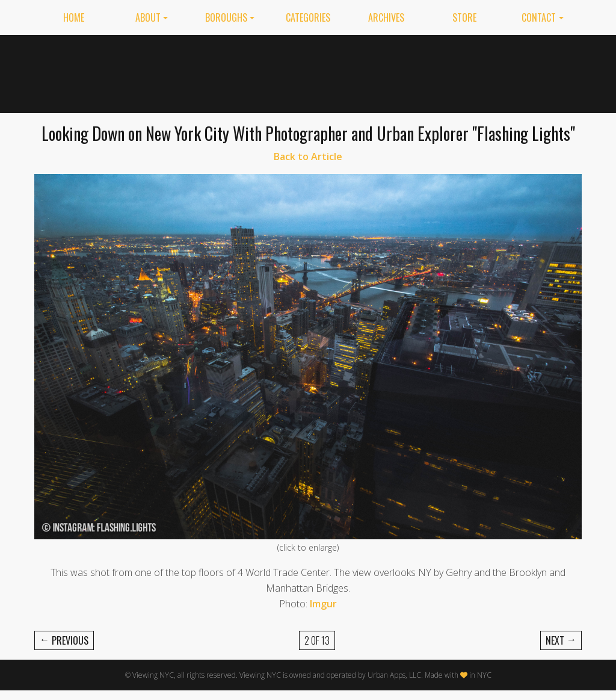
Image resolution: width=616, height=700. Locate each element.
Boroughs (226, 17)
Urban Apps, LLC (394, 675)
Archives (386, 17)
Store (464, 17)
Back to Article (308, 156)
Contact (539, 17)
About (148, 17)
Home (74, 17)
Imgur (323, 604)
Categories (308, 17)
